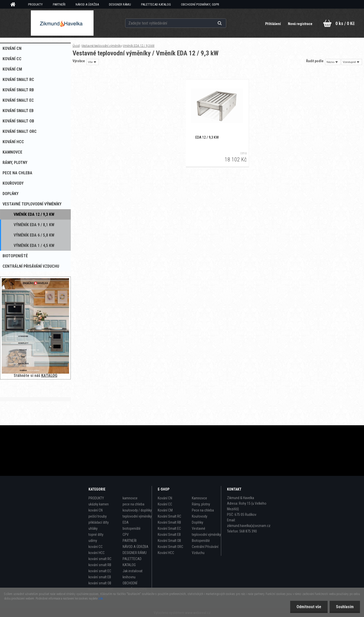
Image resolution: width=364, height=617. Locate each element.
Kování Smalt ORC (170, 547)
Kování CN (165, 498)
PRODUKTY (35, 4)
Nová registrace (300, 24)
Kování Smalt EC (169, 528)
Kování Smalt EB (169, 535)
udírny (93, 541)
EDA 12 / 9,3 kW (207, 137)
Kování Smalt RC (169, 516)
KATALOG (49, 376)
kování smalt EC (100, 571)
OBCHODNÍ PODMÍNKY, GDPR (200, 4)
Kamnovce (199, 498)
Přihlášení (273, 24)
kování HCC (97, 553)
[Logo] (62, 23)
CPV (126, 535)
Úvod (76, 46)
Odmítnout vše (309, 607)
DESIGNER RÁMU (120, 4)
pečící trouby (98, 516)
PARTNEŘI (59, 4)
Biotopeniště (201, 541)
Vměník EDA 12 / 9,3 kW (139, 46)
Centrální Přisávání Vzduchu (205, 550)
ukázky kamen (99, 504)
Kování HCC (166, 553)
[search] (226, 23)
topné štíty (96, 535)
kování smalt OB (100, 583)
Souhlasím (345, 607)
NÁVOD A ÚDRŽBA (87, 4)
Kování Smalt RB (169, 522)
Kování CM (165, 510)
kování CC (96, 547)
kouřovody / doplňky (137, 510)
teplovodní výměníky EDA (137, 519)
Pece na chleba (203, 510)
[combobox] (333, 62)
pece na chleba (133, 504)
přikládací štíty (99, 522)
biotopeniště (132, 528)
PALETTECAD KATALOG (156, 4)
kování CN (96, 510)
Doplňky (198, 522)
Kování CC (165, 504)
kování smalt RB (100, 565)
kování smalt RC (100, 559)
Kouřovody (200, 516)
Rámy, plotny (201, 504)
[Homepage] (15, 5)
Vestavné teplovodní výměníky (102, 46)
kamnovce (130, 498)
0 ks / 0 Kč (345, 23)
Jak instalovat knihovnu (133, 574)
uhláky (93, 528)
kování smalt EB (100, 577)
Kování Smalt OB (169, 541)
